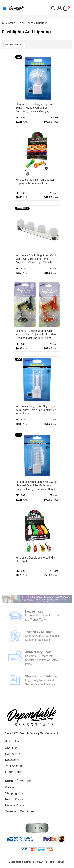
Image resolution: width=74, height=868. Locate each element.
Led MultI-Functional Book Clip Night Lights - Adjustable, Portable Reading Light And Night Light (36, 334)
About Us (11, 748)
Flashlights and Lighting (33, 23)
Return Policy (14, 799)
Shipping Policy (15, 793)
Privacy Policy (14, 805)
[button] (53, 9)
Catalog (10, 787)
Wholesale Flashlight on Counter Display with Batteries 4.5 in (35, 182)
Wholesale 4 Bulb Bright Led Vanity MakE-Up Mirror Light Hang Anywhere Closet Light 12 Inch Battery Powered (36, 259)
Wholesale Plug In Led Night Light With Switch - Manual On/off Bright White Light (36, 410)
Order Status (14, 772)
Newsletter (12, 760)
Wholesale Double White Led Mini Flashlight (36, 559)
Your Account (14, 766)
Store (12, 23)
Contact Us (13, 754)
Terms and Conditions (20, 811)
